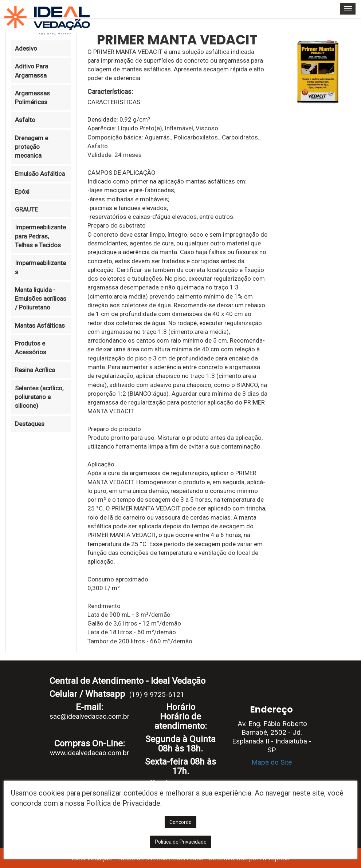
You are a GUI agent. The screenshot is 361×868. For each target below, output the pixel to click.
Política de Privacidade (181, 842)
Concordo (180, 822)
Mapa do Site (272, 762)
